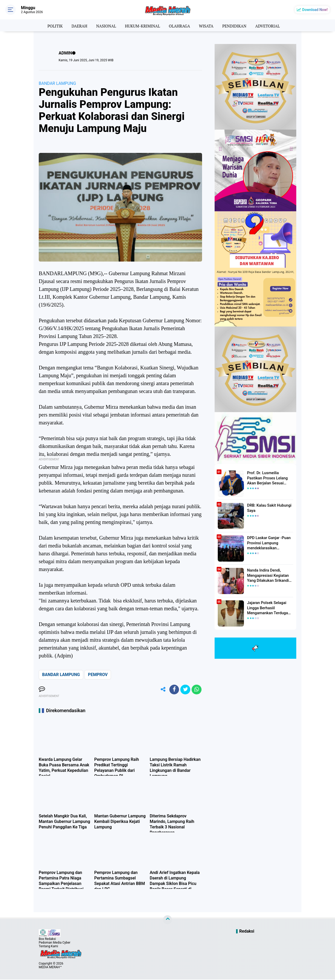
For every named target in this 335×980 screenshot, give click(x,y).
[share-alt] (161, 690)
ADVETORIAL (272, 25)
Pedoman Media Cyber (55, 943)
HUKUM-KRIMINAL (141, 25)
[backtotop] (167, 920)
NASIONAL (104, 25)
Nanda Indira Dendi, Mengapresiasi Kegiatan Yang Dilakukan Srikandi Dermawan (267, 575)
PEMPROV (98, 675)
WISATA (208, 25)
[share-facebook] (173, 690)
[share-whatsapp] (196, 690)
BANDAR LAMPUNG (57, 83)
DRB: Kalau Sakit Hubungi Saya (268, 508)
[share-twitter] (185, 690)
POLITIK (51, 25)
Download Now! (315, 10)
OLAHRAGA (180, 25)
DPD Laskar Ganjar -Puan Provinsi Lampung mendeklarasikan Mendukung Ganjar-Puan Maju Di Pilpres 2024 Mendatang (268, 543)
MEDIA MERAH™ (50, 968)
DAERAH (76, 25)
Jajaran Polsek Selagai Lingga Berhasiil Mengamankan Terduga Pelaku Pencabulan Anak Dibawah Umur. (267, 608)
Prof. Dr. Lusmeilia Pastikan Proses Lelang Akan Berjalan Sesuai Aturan (270, 478)
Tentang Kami (48, 947)
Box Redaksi (47, 939)
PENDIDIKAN (237, 25)
